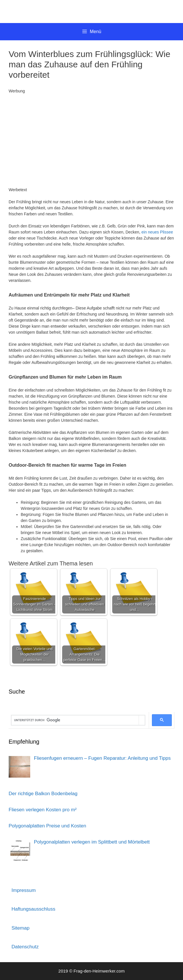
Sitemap (20, 928)
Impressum (24, 890)
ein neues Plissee (157, 232)
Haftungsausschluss (33, 909)
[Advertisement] (91, 140)
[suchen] (75, 720)
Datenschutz (25, 947)
